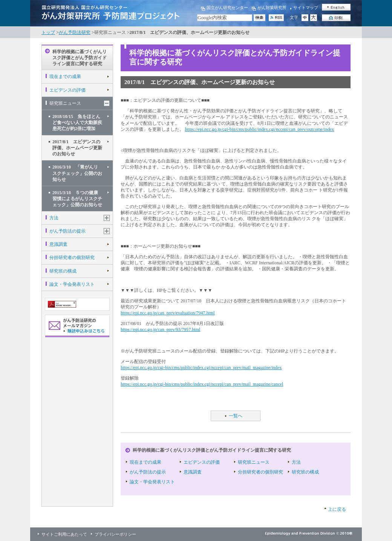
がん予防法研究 (75, 32)
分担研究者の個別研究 (72, 257)
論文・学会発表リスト (72, 284)
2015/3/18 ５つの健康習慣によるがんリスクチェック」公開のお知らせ (77, 199)
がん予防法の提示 (67, 231)
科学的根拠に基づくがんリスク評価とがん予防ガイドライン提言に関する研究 (80, 58)
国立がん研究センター (227, 8)
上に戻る (337, 509)
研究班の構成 (63, 271)
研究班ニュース (65, 103)
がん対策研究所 (272, 8)
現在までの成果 (65, 77)
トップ (48, 32)
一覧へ (236, 416)
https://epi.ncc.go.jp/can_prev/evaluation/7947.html (168, 313)
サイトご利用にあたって (64, 534)
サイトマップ (306, 8)
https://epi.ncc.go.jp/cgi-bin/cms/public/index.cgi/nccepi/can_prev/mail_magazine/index (201, 368)
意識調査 (58, 244)
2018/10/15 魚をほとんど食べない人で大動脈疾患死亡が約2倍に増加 (77, 123)
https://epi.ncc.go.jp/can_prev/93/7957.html (160, 330)
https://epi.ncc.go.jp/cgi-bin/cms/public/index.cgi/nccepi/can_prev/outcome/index (260, 129)
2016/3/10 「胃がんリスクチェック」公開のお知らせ (77, 173)
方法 (54, 218)
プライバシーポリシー (115, 534)
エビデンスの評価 (67, 90)
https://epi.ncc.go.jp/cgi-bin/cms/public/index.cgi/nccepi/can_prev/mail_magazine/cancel (202, 384)
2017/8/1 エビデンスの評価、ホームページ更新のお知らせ (77, 148)
